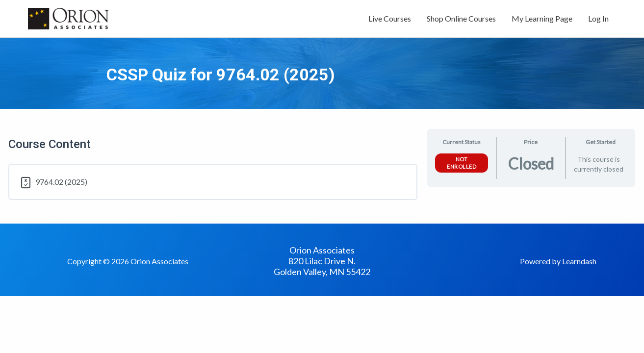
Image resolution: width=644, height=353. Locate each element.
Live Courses (390, 18)
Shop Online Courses (461, 18)
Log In (598, 18)
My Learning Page (542, 18)
